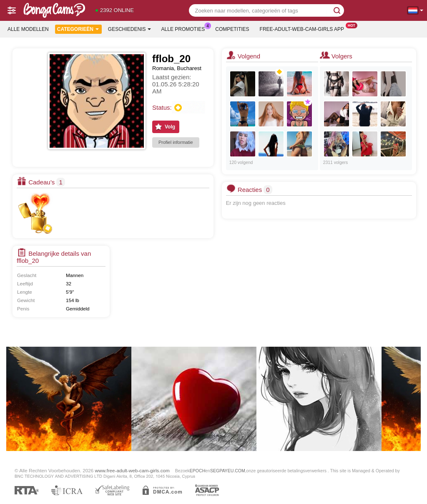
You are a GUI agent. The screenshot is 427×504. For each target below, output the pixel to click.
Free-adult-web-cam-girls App (304, 28)
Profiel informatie (176, 142)
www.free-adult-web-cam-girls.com (132, 470)
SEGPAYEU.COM (228, 471)
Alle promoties (185, 28)
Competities (232, 29)
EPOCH (197, 471)
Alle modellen (28, 29)
